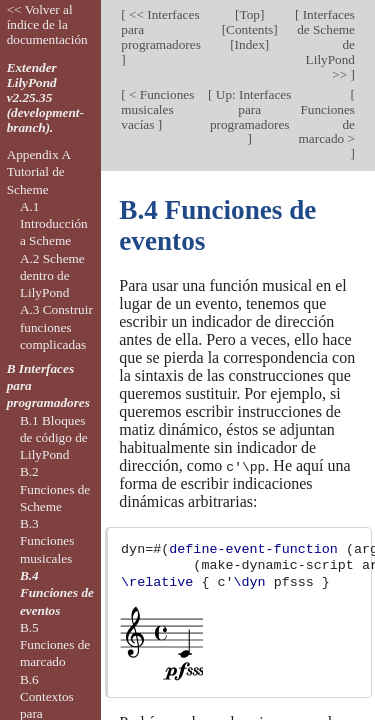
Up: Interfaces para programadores (250, 109)
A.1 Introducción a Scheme (54, 224)
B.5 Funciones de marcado (55, 645)
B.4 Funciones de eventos (57, 593)
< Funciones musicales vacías (157, 109)
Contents (249, 29)
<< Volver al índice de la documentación (47, 24)
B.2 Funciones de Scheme (55, 489)
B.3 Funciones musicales (47, 541)
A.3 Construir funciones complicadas (56, 327)
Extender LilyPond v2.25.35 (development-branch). (45, 97)
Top (249, 14)
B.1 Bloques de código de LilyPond (54, 438)
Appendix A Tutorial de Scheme (39, 172)
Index (250, 44)
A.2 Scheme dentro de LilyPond (52, 276)
